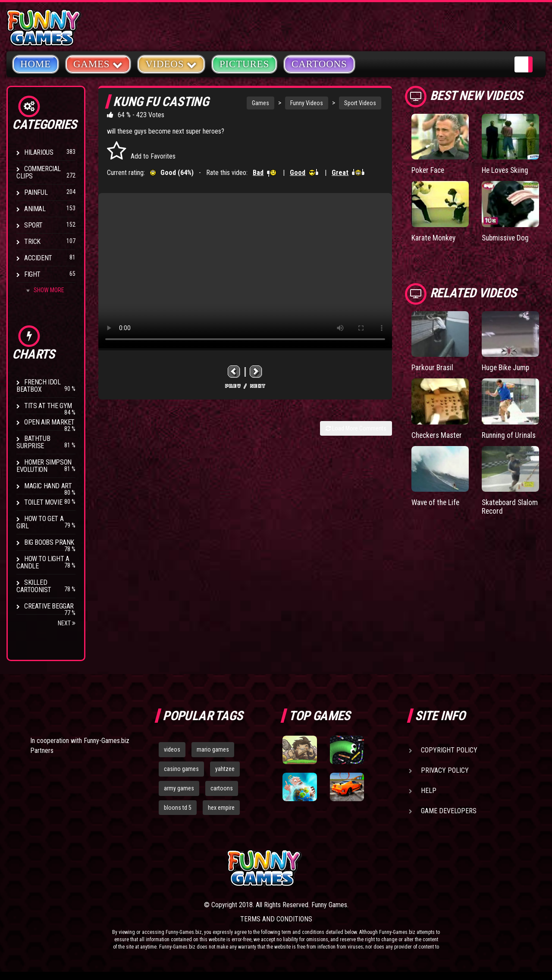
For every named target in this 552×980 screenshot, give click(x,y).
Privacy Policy (445, 770)
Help (429, 791)
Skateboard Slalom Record (504, 506)
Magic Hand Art (48, 486)
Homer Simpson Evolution (44, 466)
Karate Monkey (434, 237)
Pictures (244, 64)
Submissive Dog (507, 237)
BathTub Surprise (33, 442)
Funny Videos (307, 103)
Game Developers (449, 811)
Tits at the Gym (48, 406)
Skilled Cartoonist (34, 586)
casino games (181, 769)
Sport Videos (360, 103)
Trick (32, 242)
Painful (36, 192)
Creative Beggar (49, 606)
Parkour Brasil (433, 367)
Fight (32, 274)
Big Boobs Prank (49, 542)
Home (36, 64)
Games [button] (98, 64)
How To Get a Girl (40, 522)
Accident (38, 258)
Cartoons (319, 64)
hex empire (221, 808)
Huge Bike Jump (507, 367)
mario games (213, 749)
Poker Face (429, 170)
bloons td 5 (178, 808)
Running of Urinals (510, 434)
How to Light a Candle (43, 562)
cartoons (222, 788)
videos (172, 749)
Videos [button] (171, 64)
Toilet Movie (43, 502)
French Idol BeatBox (39, 386)
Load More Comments (356, 428)
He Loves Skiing (507, 170)
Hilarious (39, 152)
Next (67, 623)
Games (260, 103)
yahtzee (225, 769)
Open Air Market (49, 422)
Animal (35, 209)
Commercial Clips (39, 172)
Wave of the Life (437, 501)
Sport (33, 225)
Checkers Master (438, 434)
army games (179, 788)
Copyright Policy (449, 750)
